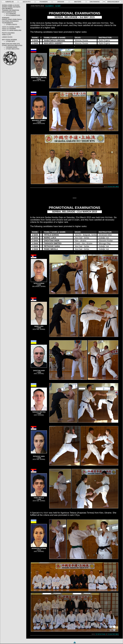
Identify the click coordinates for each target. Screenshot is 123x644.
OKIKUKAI (61, 2)
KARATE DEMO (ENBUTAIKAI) (12, 19)
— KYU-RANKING (10, 14)
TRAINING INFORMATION (10, 10)
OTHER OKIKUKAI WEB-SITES (12, 45)
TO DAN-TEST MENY (113, 187)
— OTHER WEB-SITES (12, 49)
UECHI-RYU (27, 2)
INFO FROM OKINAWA (9, 40)
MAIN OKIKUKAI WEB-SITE (11, 44)
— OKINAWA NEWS (11, 47)
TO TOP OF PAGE (100, 634)
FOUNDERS (44, 2)
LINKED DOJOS (7, 37)
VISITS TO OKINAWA (9, 29)
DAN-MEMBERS (7, 9)
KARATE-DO (10, 2)
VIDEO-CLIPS (6, 35)
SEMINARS (6, 18)
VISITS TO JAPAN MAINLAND (12, 30)
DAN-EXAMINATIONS (9, 12)
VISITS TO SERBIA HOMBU (11, 27)
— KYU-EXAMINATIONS (12, 15)
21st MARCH (49, 6)
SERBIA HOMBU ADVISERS (11, 7)
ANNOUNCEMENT (113, 2)
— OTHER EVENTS (11, 24)
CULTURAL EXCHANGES (10, 21)
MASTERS (78, 2)
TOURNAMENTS (7, 23)
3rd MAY (58, 6)
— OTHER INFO (9, 41)
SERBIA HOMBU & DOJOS (11, 5)
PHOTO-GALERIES (8, 33)
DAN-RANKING (95, 2)
